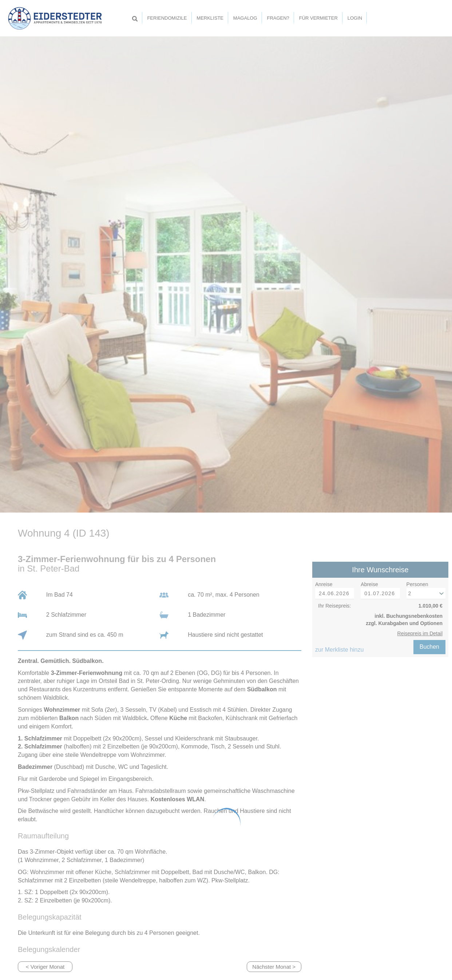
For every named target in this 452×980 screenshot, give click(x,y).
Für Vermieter (318, 18)
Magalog (245, 18)
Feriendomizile (167, 18)
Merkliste (210, 18)
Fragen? (278, 18)
